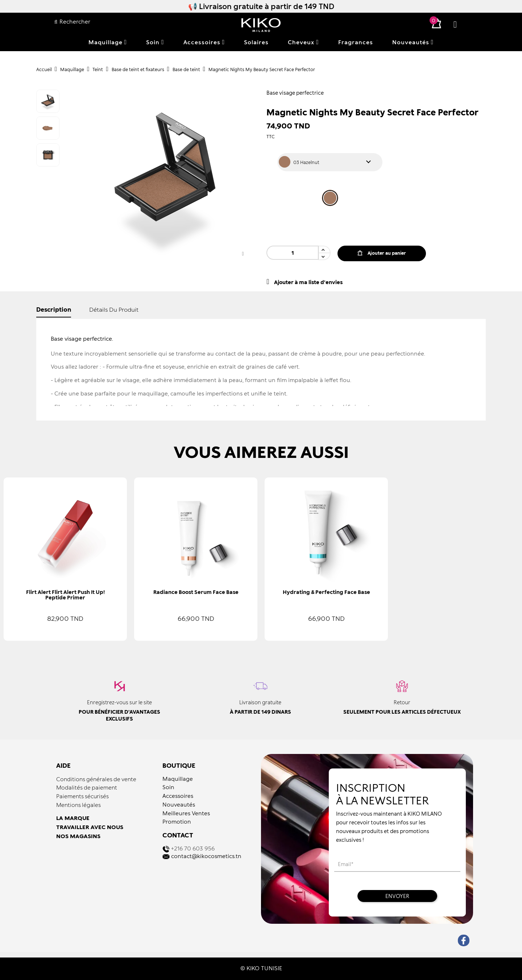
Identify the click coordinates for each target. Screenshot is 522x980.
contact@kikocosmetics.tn (206, 856)
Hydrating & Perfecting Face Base (326, 592)
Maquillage (178, 779)
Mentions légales (78, 805)
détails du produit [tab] (114, 309)
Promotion (177, 821)
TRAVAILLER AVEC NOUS (90, 827)
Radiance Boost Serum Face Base (196, 592)
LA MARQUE (73, 818)
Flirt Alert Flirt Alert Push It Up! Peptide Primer (65, 595)
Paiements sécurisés (82, 796)
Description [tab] (54, 309)
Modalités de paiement (87, 787)
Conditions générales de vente (96, 779)
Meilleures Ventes (186, 813)
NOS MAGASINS (78, 836)
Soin (168, 787)
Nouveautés (179, 804)
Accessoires (178, 796)
